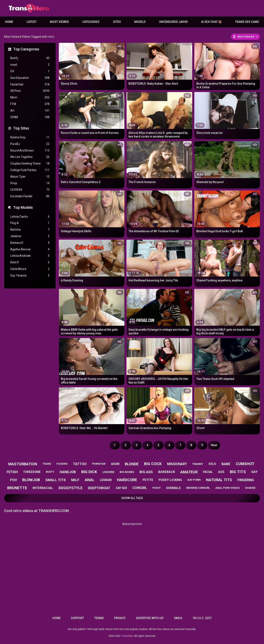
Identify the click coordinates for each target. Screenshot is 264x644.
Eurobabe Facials (30, 196)
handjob (68, 472)
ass (221, 472)
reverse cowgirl (198, 488)
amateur (189, 472)
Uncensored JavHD (173, 22)
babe (226, 464)
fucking (62, 464)
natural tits (219, 480)
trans (47, 464)
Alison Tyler (30, 177)
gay (254, 472)
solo (212, 464)
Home (9, 22)
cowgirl (140, 488)
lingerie (108, 472)
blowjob (31, 480)
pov (14, 480)
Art (30, 111)
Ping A (30, 223)
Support (77, 618)
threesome (32, 472)
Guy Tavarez (30, 276)
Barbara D (30, 243)
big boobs (127, 472)
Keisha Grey (30, 137)
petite (148, 480)
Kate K (30, 262)
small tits (56, 480)
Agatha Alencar (30, 249)
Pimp (30, 183)
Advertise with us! (150, 618)
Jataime (30, 236)
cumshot (245, 464)
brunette (17, 488)
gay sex (121, 488)
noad (30, 65)
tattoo (80, 464)
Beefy (30, 58)
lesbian (106, 480)
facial (208, 472)
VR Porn (30, 91)
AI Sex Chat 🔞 (211, 22)
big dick (89, 472)
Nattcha (30, 230)
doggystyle (71, 488)
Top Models (23, 207)
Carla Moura (30, 269)
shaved (250, 488)
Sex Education (30, 78)
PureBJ (30, 144)
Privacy (120, 618)
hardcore (127, 480)
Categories (91, 22)
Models (140, 22)
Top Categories (26, 49)
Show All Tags (132, 498)
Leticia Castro (30, 217)
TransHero (127, 636)
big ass (146, 472)
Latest (32, 22)
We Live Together (30, 157)
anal (90, 480)
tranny (198, 464)
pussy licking (170, 480)
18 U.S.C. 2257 (202, 618)
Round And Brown (30, 151)
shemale (173, 488)
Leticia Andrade (30, 256)
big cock (153, 464)
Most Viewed (59, 22)
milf (75, 480)
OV (30, 71)
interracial (43, 488)
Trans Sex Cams (247, 22)
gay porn (194, 480)
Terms (99, 618)
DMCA (178, 618)
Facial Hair (30, 85)
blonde (132, 464)
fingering (246, 480)
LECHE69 (30, 190)
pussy (157, 488)
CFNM (30, 117)
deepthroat (99, 488)
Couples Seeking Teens (30, 164)
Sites (117, 22)
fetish (12, 472)
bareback (167, 472)
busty (50, 472)
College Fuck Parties (30, 170)
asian (115, 464)
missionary (177, 464)
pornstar (99, 464)
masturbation (23, 464)
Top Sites (21, 128)
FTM (30, 104)
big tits (238, 472)
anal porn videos (227, 488)
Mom (30, 97)
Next (214, 445)
